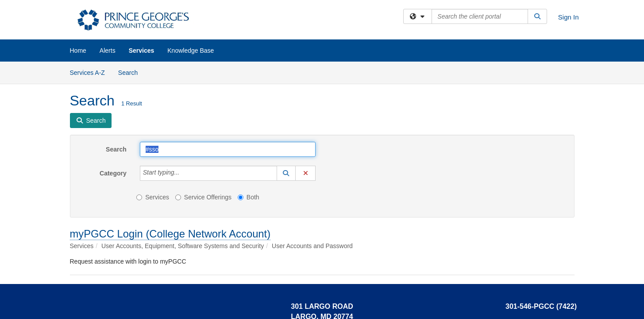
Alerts (108, 51)
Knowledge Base (191, 51)
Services (142, 51)
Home (78, 51)
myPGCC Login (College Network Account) (170, 234)
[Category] (184, 173)
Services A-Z (87, 73)
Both (249, 197)
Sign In (569, 17)
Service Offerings (203, 197)
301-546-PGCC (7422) (541, 306)
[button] (286, 173)
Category (113, 173)
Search (131, 72)
